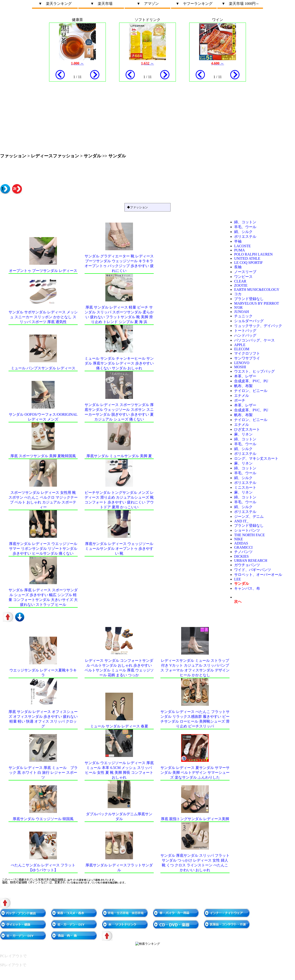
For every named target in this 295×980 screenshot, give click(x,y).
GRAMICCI (243, 547)
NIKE (239, 539)
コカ (238, 294)
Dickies (241, 556)
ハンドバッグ (245, 335)
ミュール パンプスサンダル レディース (43, 368)
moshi (240, 367)
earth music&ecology (257, 290)
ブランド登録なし (249, 299)
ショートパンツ (247, 530)
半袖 (238, 241)
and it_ (241, 521)
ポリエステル (245, 237)
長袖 (238, 267)
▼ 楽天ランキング (55, 4)
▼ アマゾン (148, 4)
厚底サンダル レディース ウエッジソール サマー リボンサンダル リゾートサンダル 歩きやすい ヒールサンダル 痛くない (43, 549)
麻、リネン (243, 434)
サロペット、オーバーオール (258, 575)
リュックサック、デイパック (258, 326)
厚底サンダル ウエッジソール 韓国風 (43, 819)
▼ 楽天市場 (101, 4)
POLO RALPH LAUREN (253, 254)
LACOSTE (242, 246)
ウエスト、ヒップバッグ (254, 371)
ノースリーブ (245, 272)
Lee (237, 579)
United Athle (247, 258)
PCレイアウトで (13, 956)
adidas (241, 543)
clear (240, 281)
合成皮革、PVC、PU (251, 381)
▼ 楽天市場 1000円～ (240, 4)
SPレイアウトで (13, 965)
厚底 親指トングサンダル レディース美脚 (195, 819)
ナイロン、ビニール (251, 391)
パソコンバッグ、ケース (254, 340)
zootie (241, 285)
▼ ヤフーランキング (194, 4)
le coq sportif (248, 263)
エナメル (242, 396)
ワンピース (243, 277)
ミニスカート (245, 487)
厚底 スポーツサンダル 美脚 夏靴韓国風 (43, 456)
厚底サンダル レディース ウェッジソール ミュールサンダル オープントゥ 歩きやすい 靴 (119, 549)
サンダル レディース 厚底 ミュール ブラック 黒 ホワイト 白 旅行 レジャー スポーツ (43, 773)
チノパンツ (243, 552)
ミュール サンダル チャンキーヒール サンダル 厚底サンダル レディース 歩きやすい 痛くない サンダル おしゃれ (119, 363)
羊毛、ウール (245, 227)
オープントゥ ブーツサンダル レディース (43, 271)
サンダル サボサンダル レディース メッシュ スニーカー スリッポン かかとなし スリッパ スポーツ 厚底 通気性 (43, 317)
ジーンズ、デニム (249, 516)
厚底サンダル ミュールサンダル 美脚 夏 (119, 456)
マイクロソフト (247, 353)
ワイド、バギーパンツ (253, 570)
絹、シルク (243, 232)
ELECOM (242, 349)
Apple (240, 345)
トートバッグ (245, 331)
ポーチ (240, 400)
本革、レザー (245, 376)
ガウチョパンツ (247, 565)
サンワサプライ (247, 358)
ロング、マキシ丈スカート (256, 458)
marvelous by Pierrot (257, 303)
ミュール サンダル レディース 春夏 (119, 726)
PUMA (239, 250)
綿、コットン (245, 222)
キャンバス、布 (247, 588)
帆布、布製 (243, 386)
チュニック (243, 316)
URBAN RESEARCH (251, 561)
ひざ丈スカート (247, 429)
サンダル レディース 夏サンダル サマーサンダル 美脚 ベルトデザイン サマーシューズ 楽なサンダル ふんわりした (195, 773)
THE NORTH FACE (249, 535)
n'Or (238, 308)
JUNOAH (242, 312)
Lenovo (242, 363)
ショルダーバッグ (249, 321)
